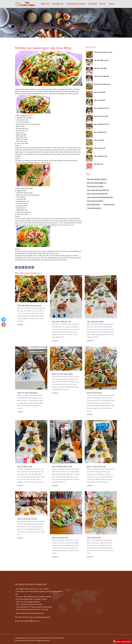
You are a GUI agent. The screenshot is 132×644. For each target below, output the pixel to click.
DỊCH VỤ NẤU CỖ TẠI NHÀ (77, 4)
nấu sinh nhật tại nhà (101, 60)
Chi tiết (21, 325)
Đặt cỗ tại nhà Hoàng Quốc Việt (97, 194)
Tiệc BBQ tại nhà (109, 205)
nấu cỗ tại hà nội (100, 148)
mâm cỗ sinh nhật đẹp (102, 76)
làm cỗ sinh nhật (100, 92)
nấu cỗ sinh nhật (100, 100)
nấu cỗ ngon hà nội (100, 156)
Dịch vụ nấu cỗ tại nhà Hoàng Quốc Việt (100, 197)
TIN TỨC (103, 4)
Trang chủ (45, 4)
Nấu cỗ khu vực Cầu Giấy (95, 187)
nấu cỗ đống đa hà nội (101, 108)
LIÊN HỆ (112, 4)
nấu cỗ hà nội (98, 164)
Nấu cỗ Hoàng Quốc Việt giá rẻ (97, 179)
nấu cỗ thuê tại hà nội (101, 124)
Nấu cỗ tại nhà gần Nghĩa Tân (97, 183)
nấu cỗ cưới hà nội (100, 132)
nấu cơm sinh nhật (100, 68)
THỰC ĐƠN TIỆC (58, 4)
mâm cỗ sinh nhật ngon (102, 84)
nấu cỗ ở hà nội (99, 140)
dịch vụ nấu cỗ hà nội (101, 116)
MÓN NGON (93, 4)
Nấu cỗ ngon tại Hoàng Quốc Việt (98, 190)
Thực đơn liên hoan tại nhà (103, 52)
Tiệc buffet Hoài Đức (94, 208)
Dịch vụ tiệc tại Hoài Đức (95, 201)
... (24, 321)
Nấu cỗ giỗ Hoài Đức (94, 205)
